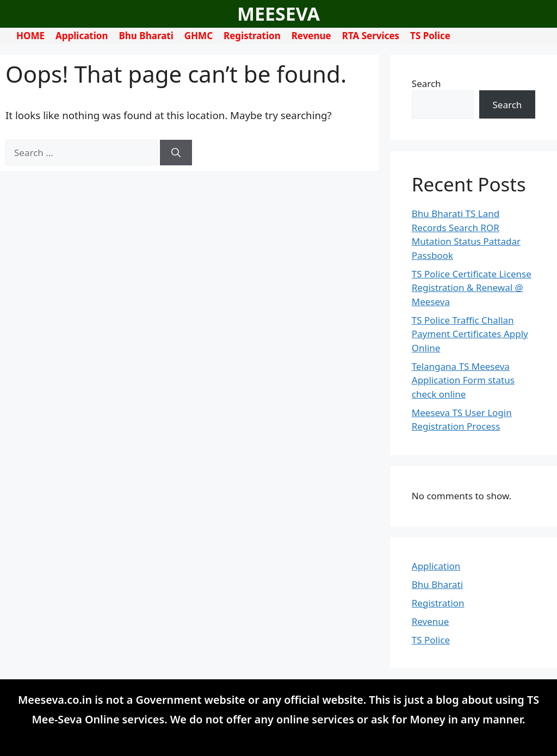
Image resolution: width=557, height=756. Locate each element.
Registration (252, 36)
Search (426, 83)
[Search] (176, 153)
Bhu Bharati (146, 36)
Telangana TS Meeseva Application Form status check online (463, 380)
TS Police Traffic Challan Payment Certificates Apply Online (470, 334)
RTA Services (371, 36)
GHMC (199, 36)
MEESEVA (278, 14)
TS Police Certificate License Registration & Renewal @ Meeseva (472, 288)
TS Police (430, 36)
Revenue (311, 36)
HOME (30, 36)
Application (82, 36)
